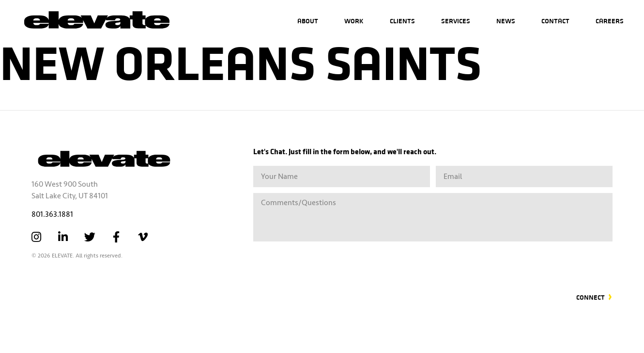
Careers (610, 21)
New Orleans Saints (241, 60)
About (308, 21)
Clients (402, 21)
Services (456, 21)
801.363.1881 (52, 214)
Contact (555, 21)
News (506, 21)
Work (354, 21)
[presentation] (539, 261)
